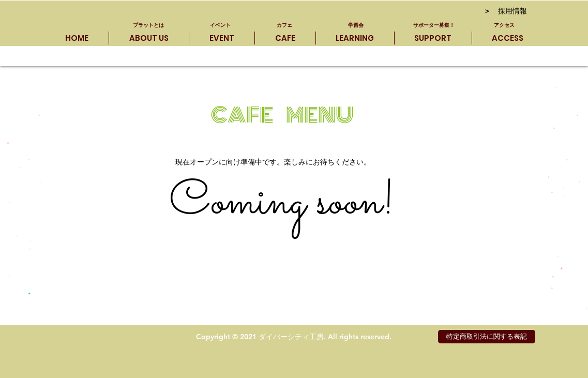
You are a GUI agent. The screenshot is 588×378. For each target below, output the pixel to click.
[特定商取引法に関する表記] (487, 337)
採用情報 (505, 12)
